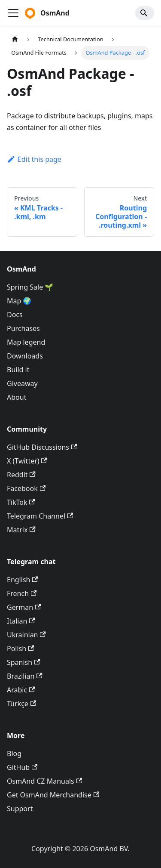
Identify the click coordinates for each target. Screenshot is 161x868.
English (23, 580)
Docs (15, 315)
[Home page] (15, 39)
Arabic (21, 690)
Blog (14, 754)
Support (20, 809)
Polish (20, 649)
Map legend (26, 342)
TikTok (21, 502)
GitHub (22, 767)
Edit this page (34, 159)
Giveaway (22, 383)
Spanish (23, 662)
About (17, 397)
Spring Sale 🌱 (30, 287)
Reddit (21, 475)
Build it (18, 370)
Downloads (25, 356)
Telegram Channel (40, 516)
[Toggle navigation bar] (13, 13)
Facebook (26, 488)
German (24, 607)
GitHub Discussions (42, 447)
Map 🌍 (19, 301)
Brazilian (25, 676)
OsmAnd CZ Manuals (44, 781)
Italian (21, 621)
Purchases (23, 328)
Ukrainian (26, 635)
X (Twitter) (27, 461)
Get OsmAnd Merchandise (53, 795)
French (22, 593)
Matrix (21, 530)
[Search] (145, 13)
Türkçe (21, 704)
